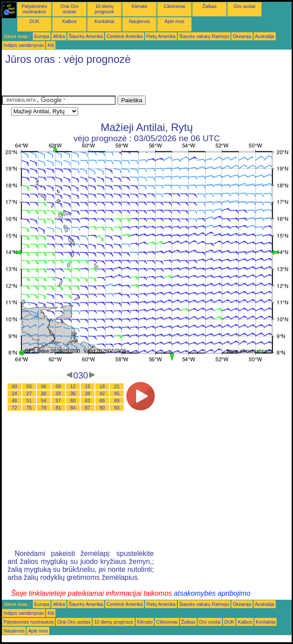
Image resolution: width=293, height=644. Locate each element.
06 (44, 386)
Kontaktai (104, 21)
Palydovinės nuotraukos (34, 9)
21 (117, 386)
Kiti (51, 45)
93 (117, 408)
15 (88, 386)
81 (59, 408)
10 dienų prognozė (104, 9)
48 (15, 401)
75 (29, 408)
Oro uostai (244, 6)
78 (44, 408)
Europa (42, 36)
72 (15, 408)
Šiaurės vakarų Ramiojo (204, 36)
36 (73, 393)
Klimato (140, 6)
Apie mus (174, 21)
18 (102, 386)
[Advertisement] (105, 82)
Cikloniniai (174, 6)
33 (59, 393)
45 (117, 393)
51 (29, 401)
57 (59, 401)
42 (102, 393)
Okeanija (242, 36)
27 (29, 393)
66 (102, 401)
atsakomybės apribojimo (212, 593)
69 (117, 401)
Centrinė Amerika (125, 36)
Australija (265, 36)
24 (15, 393)
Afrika (59, 36)
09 (59, 386)
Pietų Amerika (161, 36)
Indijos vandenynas (24, 45)
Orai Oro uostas (69, 9)
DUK (34, 21)
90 (102, 408)
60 (73, 401)
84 (73, 408)
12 (73, 386)
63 (88, 401)
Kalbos (69, 21)
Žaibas (210, 6)
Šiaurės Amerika (86, 36)
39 (88, 393)
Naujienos (139, 21)
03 (29, 386)
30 (44, 393)
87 (88, 408)
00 (15, 386)
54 (44, 401)
